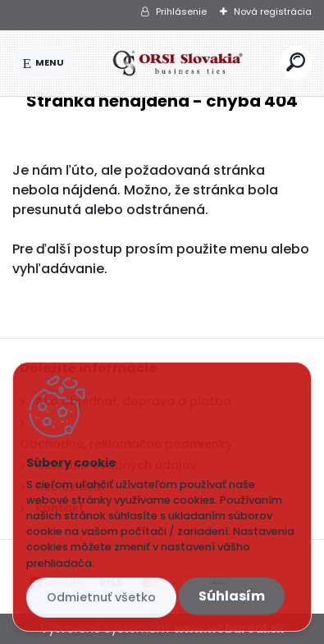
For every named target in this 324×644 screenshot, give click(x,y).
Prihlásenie (181, 11)
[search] (296, 62)
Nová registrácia (273, 11)
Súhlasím (232, 596)
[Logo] (177, 63)
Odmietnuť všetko (101, 597)
